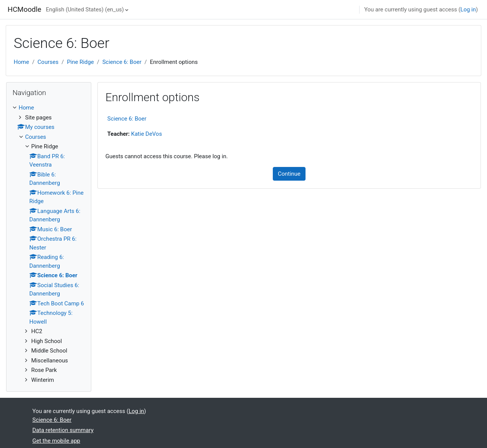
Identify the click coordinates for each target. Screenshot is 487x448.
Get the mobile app (56, 441)
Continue (289, 174)
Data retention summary (63, 430)
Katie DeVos (147, 134)
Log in (468, 10)
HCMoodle (24, 10)
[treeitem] (49, 244)
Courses (48, 62)
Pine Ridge (80, 62)
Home (21, 62)
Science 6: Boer (122, 62)
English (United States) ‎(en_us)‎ (85, 10)
